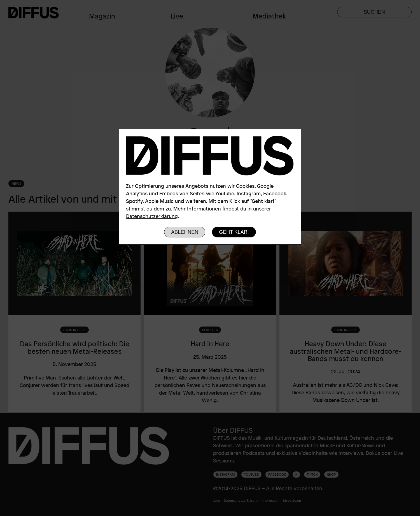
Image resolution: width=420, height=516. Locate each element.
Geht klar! (234, 232)
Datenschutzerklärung (152, 216)
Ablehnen (185, 232)
